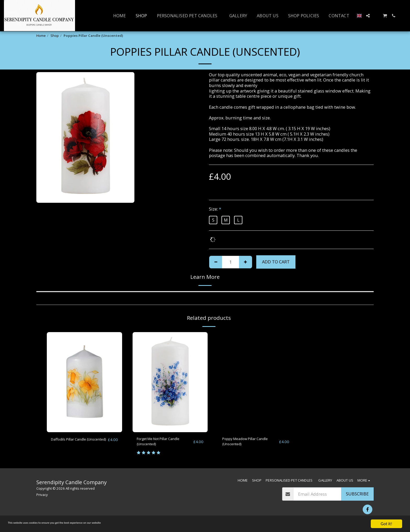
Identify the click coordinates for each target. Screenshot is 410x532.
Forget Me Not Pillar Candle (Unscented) (165, 443)
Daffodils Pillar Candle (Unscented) (73, 443)
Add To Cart (276, 262)
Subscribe (357, 497)
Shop (55, 36)
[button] (368, 16)
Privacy (42, 498)
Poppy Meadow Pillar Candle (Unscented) (244, 443)
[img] (84, 382)
